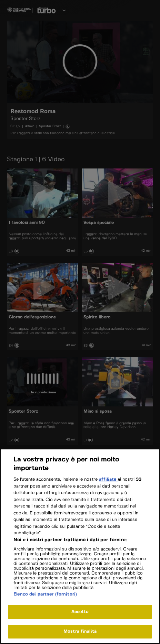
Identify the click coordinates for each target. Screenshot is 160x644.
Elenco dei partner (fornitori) (45, 599)
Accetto (80, 616)
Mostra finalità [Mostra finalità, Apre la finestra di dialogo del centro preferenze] (80, 636)
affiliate (108, 484)
